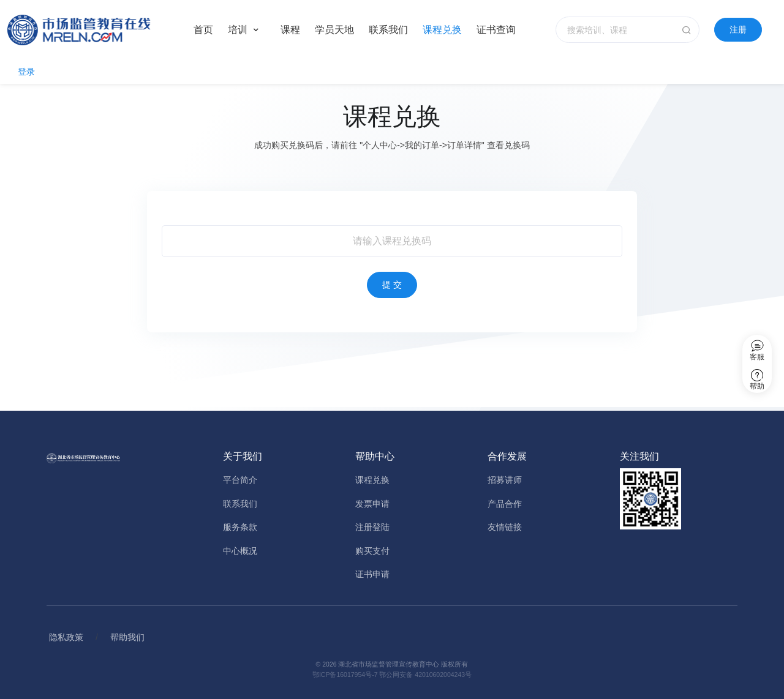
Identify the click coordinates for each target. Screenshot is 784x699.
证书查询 (496, 30)
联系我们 (388, 30)
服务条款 (240, 527)
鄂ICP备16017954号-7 (345, 675)
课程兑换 (442, 30)
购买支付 (372, 551)
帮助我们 (127, 637)
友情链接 (505, 527)
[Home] (91, 30)
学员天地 (334, 30)
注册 (738, 29)
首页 (203, 30)
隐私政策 (66, 637)
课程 (290, 30)
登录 (26, 72)
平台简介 (240, 480)
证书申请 (372, 574)
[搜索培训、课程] (628, 30)
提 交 (392, 285)
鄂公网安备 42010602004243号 (425, 675)
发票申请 (372, 504)
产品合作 (505, 504)
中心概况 (240, 551)
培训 (238, 30)
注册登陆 (372, 527)
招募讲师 (505, 480)
